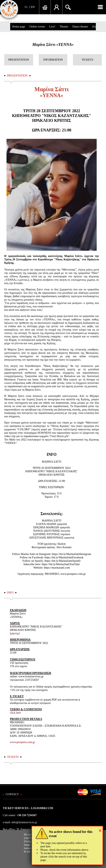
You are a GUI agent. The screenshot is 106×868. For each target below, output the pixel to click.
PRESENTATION (19, 60)
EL (26, 7)
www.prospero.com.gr (22, 742)
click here (15, 713)
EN (33, 7)
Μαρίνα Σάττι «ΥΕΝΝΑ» (53, 45)
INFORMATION (53, 60)
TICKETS (87, 60)
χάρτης (15, 633)
